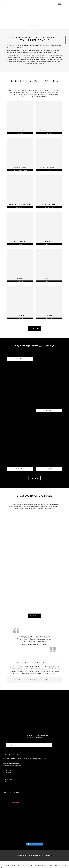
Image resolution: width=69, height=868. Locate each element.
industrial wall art (21, 58)
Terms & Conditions (9, 779)
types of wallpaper (23, 92)
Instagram (8, 773)
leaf (52, 62)
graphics (17, 62)
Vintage (20, 133)
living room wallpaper (47, 507)
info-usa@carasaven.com (14, 766)
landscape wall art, (44, 62)
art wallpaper (39, 56)
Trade (5, 782)
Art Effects (49, 207)
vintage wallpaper (38, 64)
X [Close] (1, 867)
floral (61, 60)
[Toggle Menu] (60, 4)
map (55, 62)
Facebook (8, 770)
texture (27, 64)
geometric (11, 62)
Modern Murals (20, 207)
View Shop (34, 328)
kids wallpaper (27, 62)
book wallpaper (51, 56)
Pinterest (7, 775)
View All (34, 478)
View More (34, 616)
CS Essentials (49, 244)
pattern (59, 62)
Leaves (49, 133)
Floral (20, 244)
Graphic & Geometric (20, 170)
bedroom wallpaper (20, 507)
